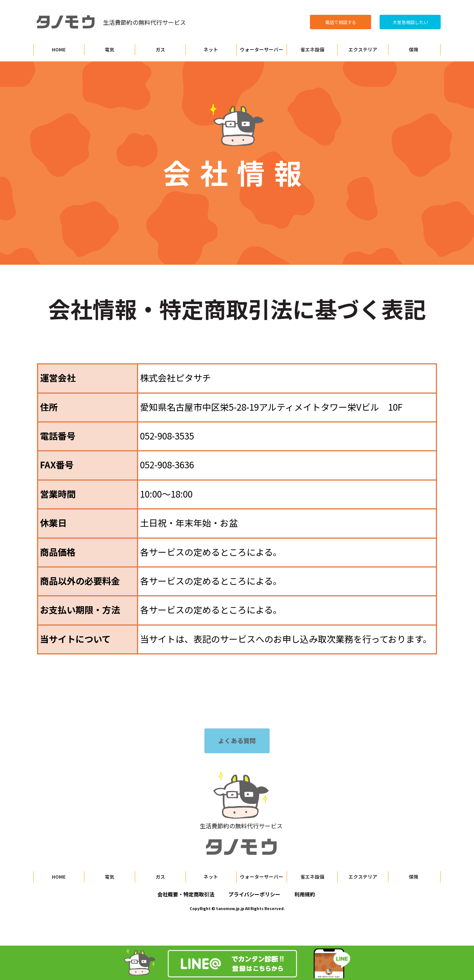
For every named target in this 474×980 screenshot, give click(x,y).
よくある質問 (237, 741)
